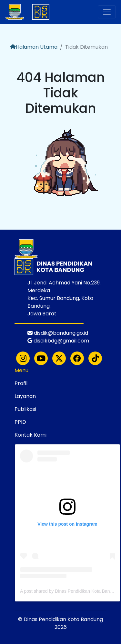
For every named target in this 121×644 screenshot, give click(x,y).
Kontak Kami (30, 435)
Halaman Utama (34, 47)
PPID (20, 422)
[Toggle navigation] (107, 12)
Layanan (25, 396)
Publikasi (25, 409)
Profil (21, 383)
